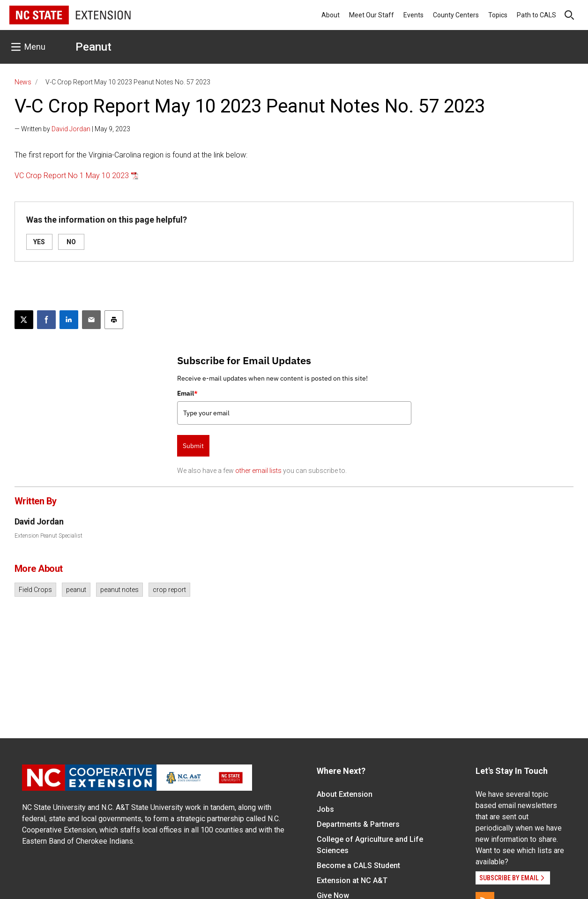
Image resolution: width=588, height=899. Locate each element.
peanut (76, 590)
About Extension (345, 794)
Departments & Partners (358, 824)
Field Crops (35, 590)
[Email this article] (91, 320)
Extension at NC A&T (352, 880)
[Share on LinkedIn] (69, 320)
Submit (193, 446)
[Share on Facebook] (46, 320)
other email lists (258, 471)
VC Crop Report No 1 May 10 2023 (72, 176)
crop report (169, 590)
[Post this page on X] (24, 320)
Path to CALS (536, 15)
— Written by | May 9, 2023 (72, 129)
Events (413, 15)
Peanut (93, 47)
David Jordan (71, 129)
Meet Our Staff (372, 15)
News (23, 82)
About (331, 15)
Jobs (325, 809)
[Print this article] (114, 320)
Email (187, 393)
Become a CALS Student (358, 865)
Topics (498, 15)
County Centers (456, 15)
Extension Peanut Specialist (48, 536)
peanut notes (119, 590)
